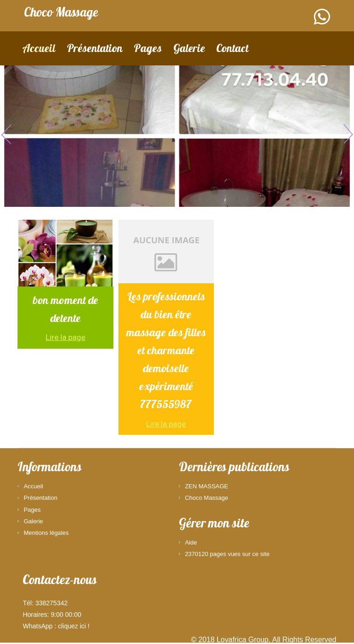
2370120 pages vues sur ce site (227, 554)
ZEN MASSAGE (206, 486)
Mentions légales (46, 533)
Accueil (39, 50)
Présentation (95, 50)
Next (347, 134)
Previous (7, 134)
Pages (148, 50)
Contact (232, 50)
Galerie (189, 50)
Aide (191, 542)
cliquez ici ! (74, 626)
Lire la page (65, 337)
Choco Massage (206, 498)
